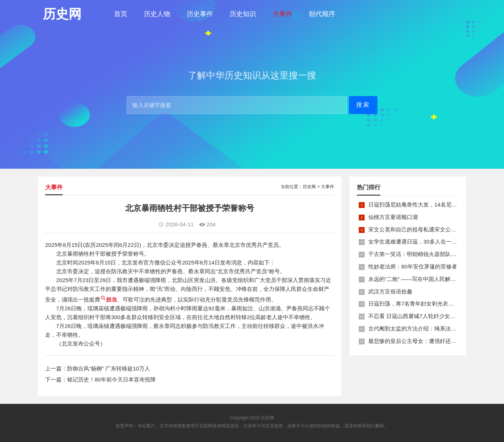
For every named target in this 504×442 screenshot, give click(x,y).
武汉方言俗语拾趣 (390, 291)
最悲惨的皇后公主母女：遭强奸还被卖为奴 (421, 341)
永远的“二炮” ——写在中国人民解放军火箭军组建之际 (434, 279)
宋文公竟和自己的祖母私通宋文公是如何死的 (423, 229)
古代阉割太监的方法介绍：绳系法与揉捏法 (421, 328)
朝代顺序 (322, 14)
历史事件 (200, 14)
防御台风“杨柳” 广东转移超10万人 (109, 368)
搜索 (363, 105)
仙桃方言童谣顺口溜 (393, 217)
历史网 (309, 187)
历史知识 (243, 14)
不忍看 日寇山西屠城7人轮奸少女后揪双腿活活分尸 (431, 316)
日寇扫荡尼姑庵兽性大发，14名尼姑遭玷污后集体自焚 (435, 204)
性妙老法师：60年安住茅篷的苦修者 (413, 266)
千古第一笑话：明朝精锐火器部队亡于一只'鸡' (424, 254)
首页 (121, 14)
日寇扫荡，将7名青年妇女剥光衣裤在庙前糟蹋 (425, 304)
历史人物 (157, 14)
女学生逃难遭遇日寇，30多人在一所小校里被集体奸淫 (435, 242)
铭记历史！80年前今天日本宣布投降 (112, 379)
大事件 (282, 14)
